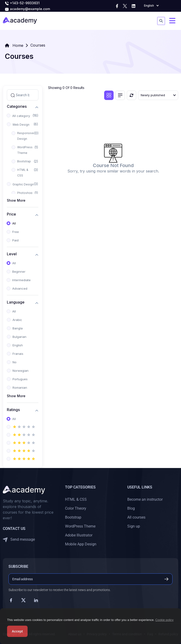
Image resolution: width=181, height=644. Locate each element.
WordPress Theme (25, 150)
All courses (136, 517)
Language (16, 302)
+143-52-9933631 (22, 3)
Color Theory (76, 508)
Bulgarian (19, 337)
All (14, 223)
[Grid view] (109, 95)
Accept (17, 631)
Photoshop (25, 193)
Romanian (20, 388)
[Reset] (132, 95)
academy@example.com (27, 9)
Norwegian (21, 371)
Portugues (20, 379)
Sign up (134, 526)
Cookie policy (164, 620)
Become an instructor (145, 499)
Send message (19, 540)
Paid (15, 240)
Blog (131, 508)
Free (16, 232)
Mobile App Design (81, 544)
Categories (17, 106)
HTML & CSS (23, 173)
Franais (18, 354)
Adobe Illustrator (79, 535)
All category (21, 116)
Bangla (18, 328)
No (14, 362)
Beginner (19, 272)
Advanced (20, 288)
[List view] (120, 95)
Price (11, 214)
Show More (16, 200)
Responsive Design (26, 136)
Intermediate (21, 280)
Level (12, 254)
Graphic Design (23, 184)
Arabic (17, 320)
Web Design (21, 125)
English (18, 345)
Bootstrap (24, 161)
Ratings (13, 410)
